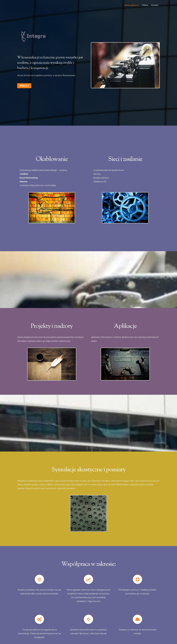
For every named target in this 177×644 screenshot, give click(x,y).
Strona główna (132, 5)
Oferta (145, 5)
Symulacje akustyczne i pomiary (89, 470)
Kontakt (155, 5)
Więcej (24, 86)
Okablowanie (52, 159)
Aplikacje (125, 326)
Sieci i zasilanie (125, 159)
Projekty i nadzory (52, 326)
